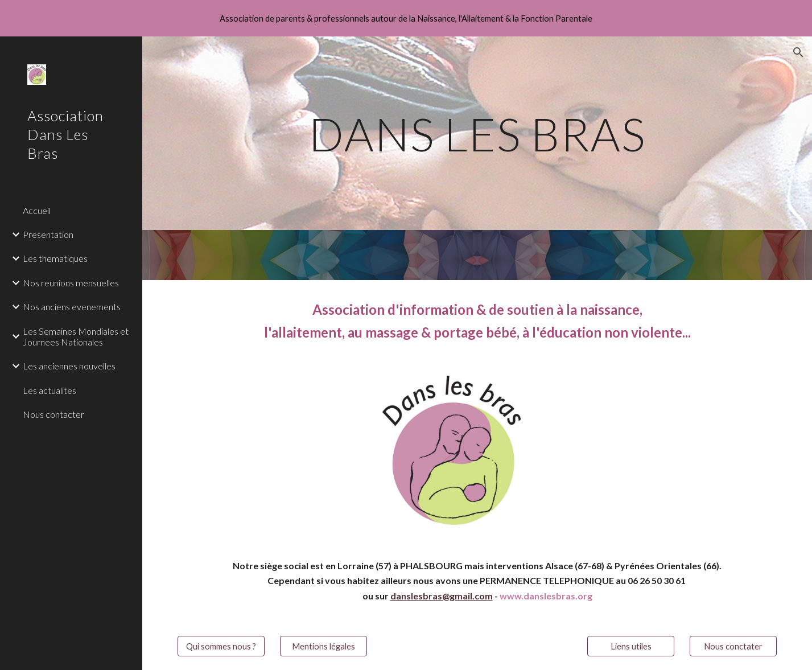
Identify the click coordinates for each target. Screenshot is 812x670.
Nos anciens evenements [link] (72, 307)
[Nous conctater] (733, 646)
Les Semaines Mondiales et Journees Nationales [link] (76, 336)
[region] (406, 18)
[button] (798, 52)
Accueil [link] (37, 210)
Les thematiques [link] (55, 258)
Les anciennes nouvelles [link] (69, 366)
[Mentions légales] (323, 646)
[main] (477, 133)
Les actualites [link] (50, 390)
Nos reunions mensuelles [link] (71, 283)
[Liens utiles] (631, 646)
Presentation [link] (48, 234)
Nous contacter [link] (53, 414)
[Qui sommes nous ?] (221, 646)
